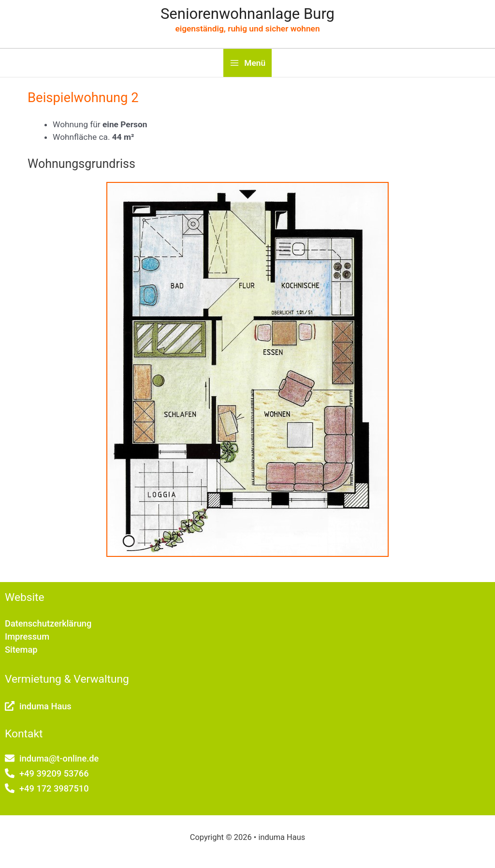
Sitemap (21, 650)
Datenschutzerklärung (48, 623)
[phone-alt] (47, 773)
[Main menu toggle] (247, 63)
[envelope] (52, 758)
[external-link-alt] (38, 706)
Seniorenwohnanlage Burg (247, 14)
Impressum (27, 636)
